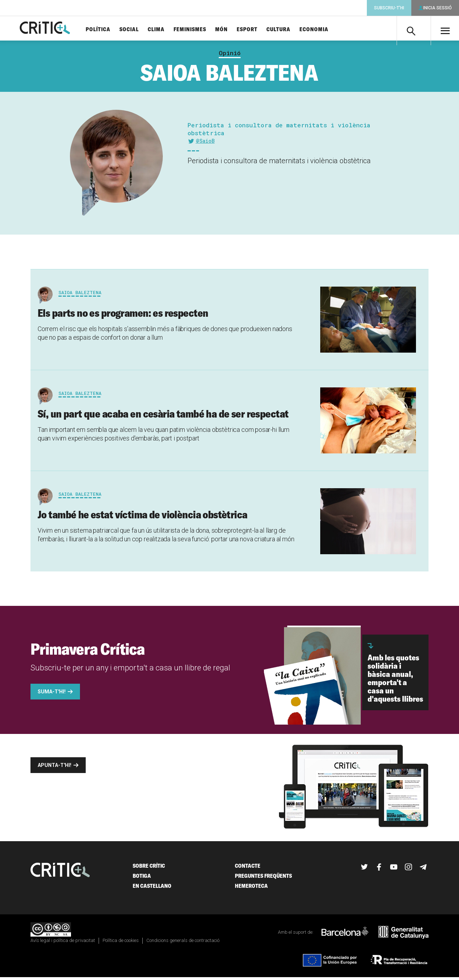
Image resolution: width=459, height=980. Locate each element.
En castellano (152, 889)
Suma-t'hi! (52, 694)
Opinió (230, 56)
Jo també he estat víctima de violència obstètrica (143, 517)
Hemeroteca (251, 889)
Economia (326, 30)
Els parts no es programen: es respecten (123, 316)
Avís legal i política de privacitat (63, 943)
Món (233, 30)
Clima (168, 30)
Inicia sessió (437, 8)
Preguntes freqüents (263, 879)
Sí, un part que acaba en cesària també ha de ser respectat (163, 416)
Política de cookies (121, 943)
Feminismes (202, 30)
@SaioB (205, 144)
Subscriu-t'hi (389, 8)
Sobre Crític (149, 869)
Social (141, 30)
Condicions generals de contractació (183, 943)
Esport (259, 30)
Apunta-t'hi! (55, 768)
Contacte (248, 869)
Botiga (142, 879)
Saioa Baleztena (80, 295)
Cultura (290, 30)
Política (110, 30)
